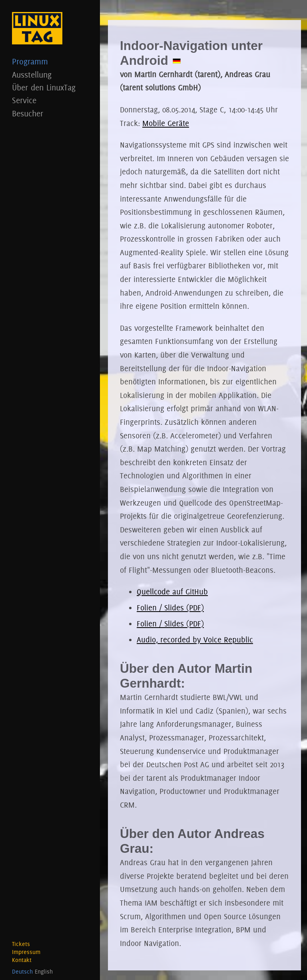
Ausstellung (50, 75)
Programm (50, 61)
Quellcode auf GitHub (172, 592)
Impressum (26, 952)
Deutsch (22, 972)
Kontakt (22, 960)
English (44, 972)
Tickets (21, 944)
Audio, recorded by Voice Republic (195, 640)
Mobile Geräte (166, 123)
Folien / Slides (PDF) (170, 608)
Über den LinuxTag (50, 87)
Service (50, 100)
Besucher (50, 113)
